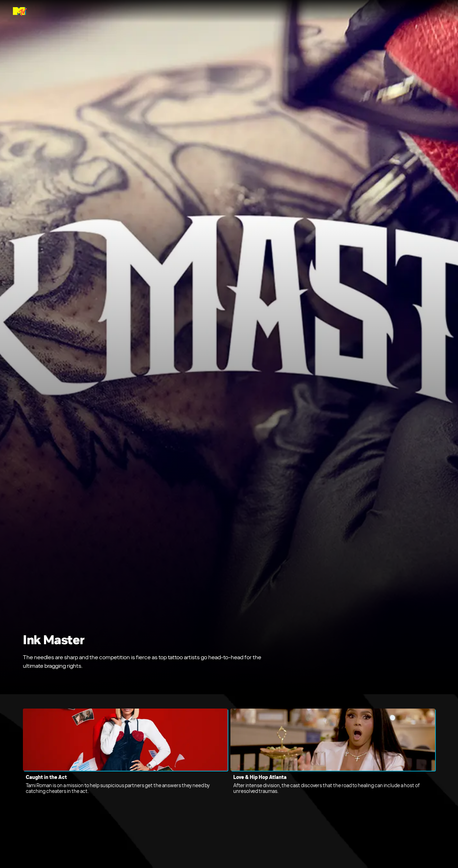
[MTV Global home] (20, 11)
